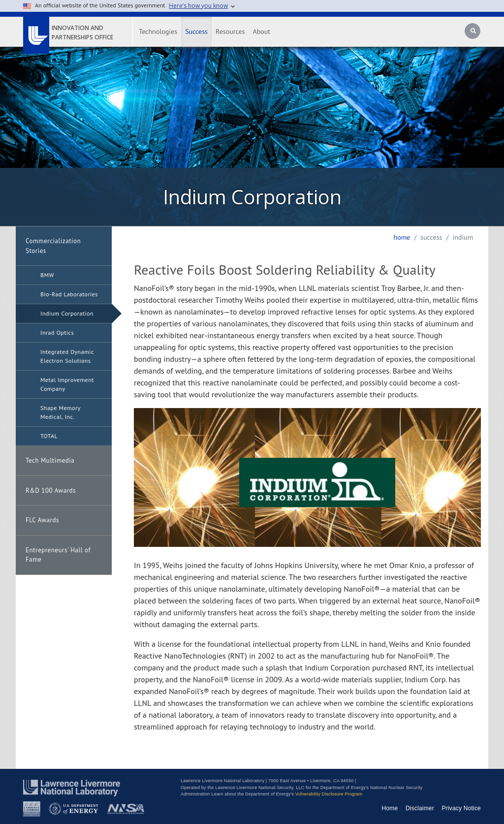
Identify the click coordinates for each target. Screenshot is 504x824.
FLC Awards (42, 520)
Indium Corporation (67, 313)
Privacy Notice (462, 808)
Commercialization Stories (53, 246)
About (262, 32)
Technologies (158, 32)
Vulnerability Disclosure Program (329, 794)
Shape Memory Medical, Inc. (61, 412)
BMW (47, 275)
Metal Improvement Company (67, 384)
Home (402, 237)
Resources (230, 32)
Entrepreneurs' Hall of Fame (58, 555)
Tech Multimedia (50, 460)
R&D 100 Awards (51, 491)
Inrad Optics (57, 333)
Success (196, 32)
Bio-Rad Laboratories (69, 294)
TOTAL (49, 436)
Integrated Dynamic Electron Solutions (67, 356)
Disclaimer (420, 808)
